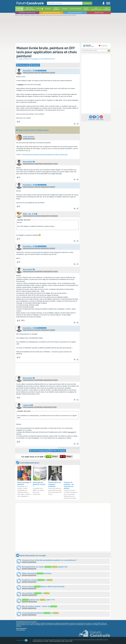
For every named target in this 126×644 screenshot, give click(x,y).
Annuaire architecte (75, 13)
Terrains (65, 9)
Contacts (35, 640)
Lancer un (39, 451)
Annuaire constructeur (27, 13)
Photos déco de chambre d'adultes (55, 484)
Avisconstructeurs (96, 9)
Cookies (106, 640)
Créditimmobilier (56, 9)
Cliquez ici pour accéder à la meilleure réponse (33, 130)
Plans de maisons (76, 9)
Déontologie (86, 640)
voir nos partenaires (21, 630)
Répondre (35, 65)
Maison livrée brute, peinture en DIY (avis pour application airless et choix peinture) (47, 52)
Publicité (92, 640)
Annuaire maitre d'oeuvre (51, 13)
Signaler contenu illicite (44, 640)
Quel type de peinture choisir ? (39, 484)
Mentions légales (56, 640)
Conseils (48, 9)
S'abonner (103, 46)
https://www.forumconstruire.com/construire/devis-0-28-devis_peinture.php (45, 154)
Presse (80, 640)
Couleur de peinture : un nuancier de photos (69, 485)
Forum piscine (99, 13)
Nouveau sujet (23, 65)
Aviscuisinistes (106, 9)
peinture (21, 85)
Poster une (58, 451)
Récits (29, 9)
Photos (39, 9)
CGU (76, 640)
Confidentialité (99, 640)
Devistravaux (86, 9)
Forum (19, 9)
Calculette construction (67, 640)
